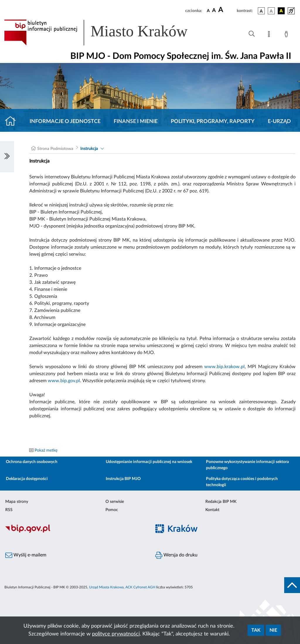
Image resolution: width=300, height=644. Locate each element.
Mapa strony (17, 502)
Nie (273, 630)
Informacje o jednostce (65, 122)
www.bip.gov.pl (64, 381)
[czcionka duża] (227, 10)
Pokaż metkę (46, 450)
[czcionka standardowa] (208, 11)
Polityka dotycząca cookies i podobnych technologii (242, 482)
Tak (256, 630)
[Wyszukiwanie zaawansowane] (252, 34)
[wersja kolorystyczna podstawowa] (261, 11)
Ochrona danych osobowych (32, 462)
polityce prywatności (116, 634)
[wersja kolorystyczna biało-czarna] (271, 11)
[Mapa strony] (270, 35)
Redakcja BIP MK (221, 502)
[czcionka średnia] (214, 11)
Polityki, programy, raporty (213, 122)
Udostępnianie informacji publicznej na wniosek (149, 462)
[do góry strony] (292, 585)
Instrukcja (89, 149)
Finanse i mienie (136, 122)
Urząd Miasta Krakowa (106, 587)
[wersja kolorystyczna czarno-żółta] (281, 11)
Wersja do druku (176, 555)
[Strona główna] (13, 122)
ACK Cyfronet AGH (140, 587)
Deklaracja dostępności (27, 479)
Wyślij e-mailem (26, 555)
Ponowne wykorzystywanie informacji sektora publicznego (247, 465)
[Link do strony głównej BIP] (104, 33)
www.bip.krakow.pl (224, 367)
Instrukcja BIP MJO (123, 479)
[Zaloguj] (287, 35)
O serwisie (115, 502)
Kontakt (212, 510)
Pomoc (112, 510)
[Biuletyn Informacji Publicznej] (75, 532)
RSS (9, 510)
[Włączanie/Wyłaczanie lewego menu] (7, 157)
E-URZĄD (279, 122)
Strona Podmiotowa (55, 149)
